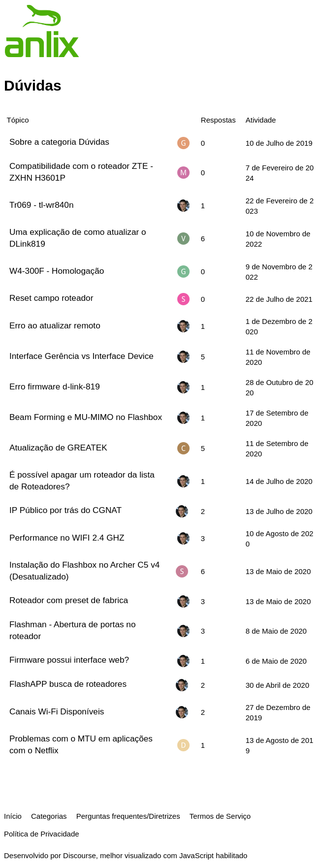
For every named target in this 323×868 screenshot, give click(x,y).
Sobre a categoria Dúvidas (59, 142)
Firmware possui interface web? (69, 660)
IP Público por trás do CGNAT (65, 510)
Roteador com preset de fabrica (69, 600)
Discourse (80, 855)
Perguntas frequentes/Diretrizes (128, 816)
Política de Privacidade (42, 834)
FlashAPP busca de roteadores (68, 684)
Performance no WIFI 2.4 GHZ (67, 538)
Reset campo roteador (51, 298)
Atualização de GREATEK (58, 448)
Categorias (49, 816)
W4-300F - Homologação (57, 271)
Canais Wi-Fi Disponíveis (57, 711)
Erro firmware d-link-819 (55, 386)
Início (13, 816)
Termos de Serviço (220, 816)
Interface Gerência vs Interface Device (81, 356)
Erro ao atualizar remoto (55, 325)
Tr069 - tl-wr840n (41, 205)
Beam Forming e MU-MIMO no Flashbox (86, 417)
